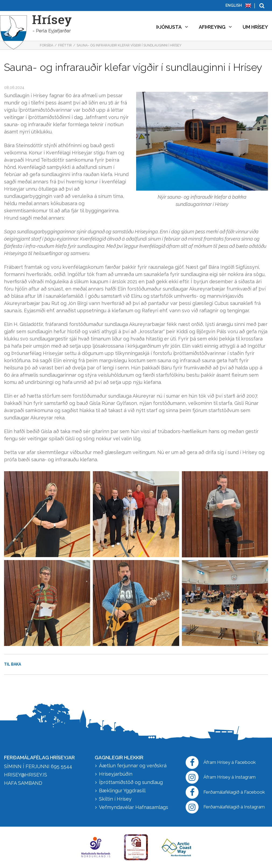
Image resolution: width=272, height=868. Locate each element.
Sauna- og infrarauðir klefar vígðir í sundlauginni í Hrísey (129, 45)
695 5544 (61, 766)
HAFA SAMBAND (23, 783)
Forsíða (47, 45)
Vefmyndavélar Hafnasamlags (134, 807)
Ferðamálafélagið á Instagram (225, 807)
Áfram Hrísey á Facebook (221, 762)
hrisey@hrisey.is (26, 775)
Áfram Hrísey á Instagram (221, 777)
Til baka (13, 664)
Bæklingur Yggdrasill (122, 791)
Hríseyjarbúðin (116, 774)
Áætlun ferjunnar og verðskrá (133, 766)
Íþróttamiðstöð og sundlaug (131, 782)
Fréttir (65, 45)
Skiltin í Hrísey (115, 799)
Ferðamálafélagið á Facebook (225, 792)
